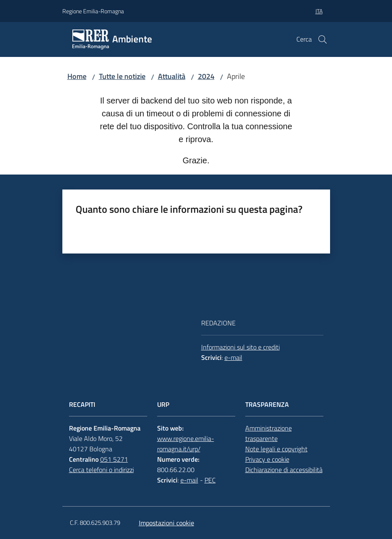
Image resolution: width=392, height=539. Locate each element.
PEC (210, 480)
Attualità (172, 76)
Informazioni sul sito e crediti (240, 347)
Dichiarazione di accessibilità (284, 470)
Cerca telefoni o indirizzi (101, 470)
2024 (206, 76)
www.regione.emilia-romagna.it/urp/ (186, 444)
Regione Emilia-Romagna (93, 11)
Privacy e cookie (267, 459)
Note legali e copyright (276, 449)
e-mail (233, 357)
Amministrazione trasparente (269, 433)
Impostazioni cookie (166, 523)
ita (319, 11)
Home (77, 76)
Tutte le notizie (122, 76)
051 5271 (114, 459)
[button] (323, 39)
